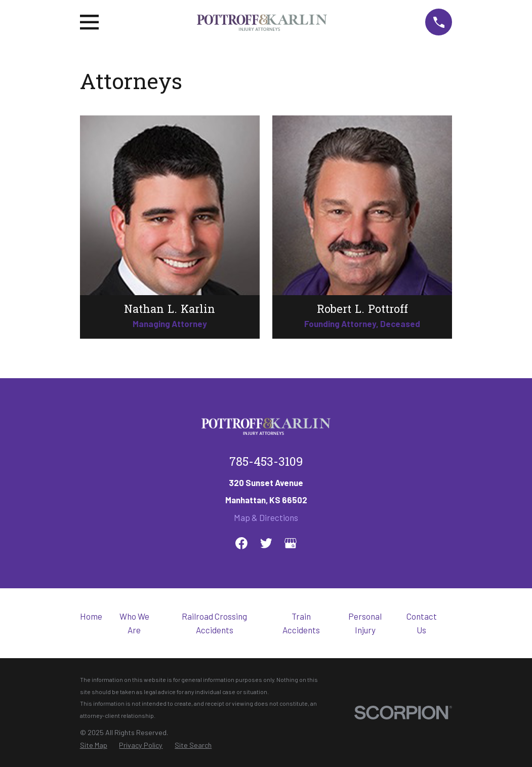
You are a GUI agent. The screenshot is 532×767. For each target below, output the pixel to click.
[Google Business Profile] (291, 543)
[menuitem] (94, 745)
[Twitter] (266, 543)
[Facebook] (241, 543)
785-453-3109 (266, 463)
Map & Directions (266, 517)
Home (91, 616)
